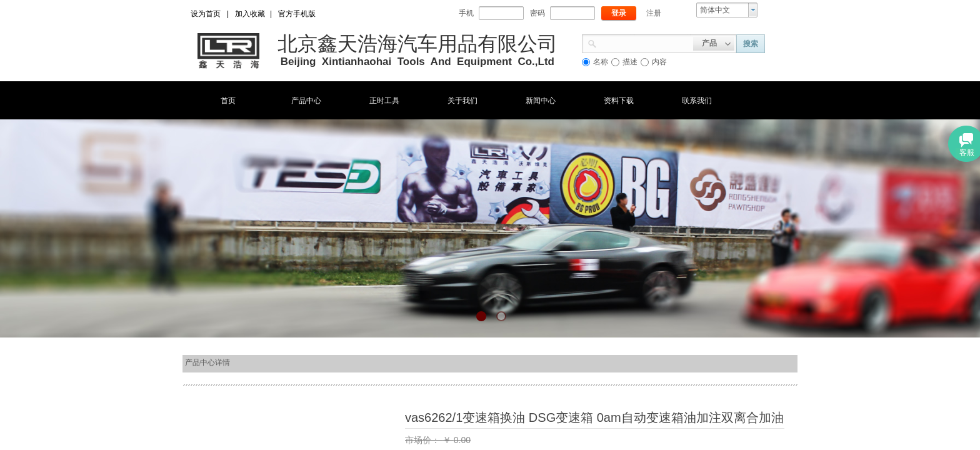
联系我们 (697, 101)
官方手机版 (297, 14)
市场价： (424, 440)
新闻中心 (541, 101)
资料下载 (619, 101)
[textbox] (645, 42)
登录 (619, 13)
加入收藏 (250, 14)
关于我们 (462, 101)
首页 (228, 101)
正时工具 (384, 101)
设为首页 (206, 14)
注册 (654, 13)
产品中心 (306, 101)
